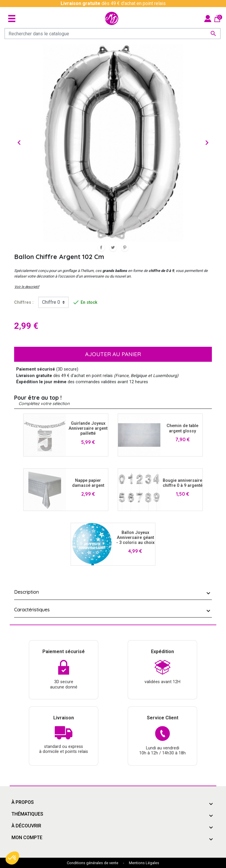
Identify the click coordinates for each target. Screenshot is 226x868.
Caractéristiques (32, 610)
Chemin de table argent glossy (182, 428)
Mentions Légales (144, 863)
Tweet (113, 248)
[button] (12, 858)
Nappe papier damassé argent (88, 483)
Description (26, 592)
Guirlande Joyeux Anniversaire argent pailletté (88, 429)
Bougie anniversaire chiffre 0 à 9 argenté (183, 483)
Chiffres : (24, 302)
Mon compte (27, 838)
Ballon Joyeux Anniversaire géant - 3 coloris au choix (135, 538)
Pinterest (125, 248)
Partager (101, 248)
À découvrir (26, 826)
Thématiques (27, 814)
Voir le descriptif (27, 287)
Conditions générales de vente (93, 863)
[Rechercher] (113, 34)
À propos (23, 802)
